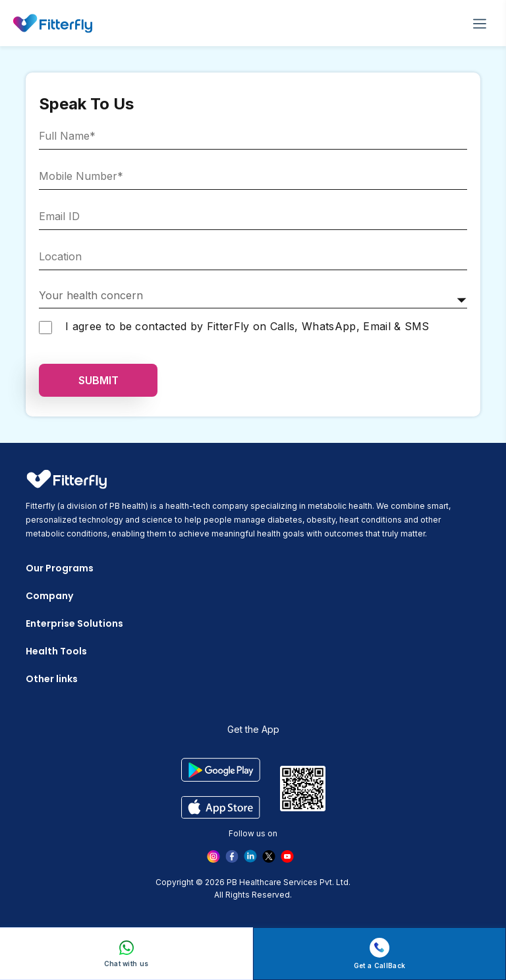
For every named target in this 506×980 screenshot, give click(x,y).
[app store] (220, 807)
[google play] (220, 769)
